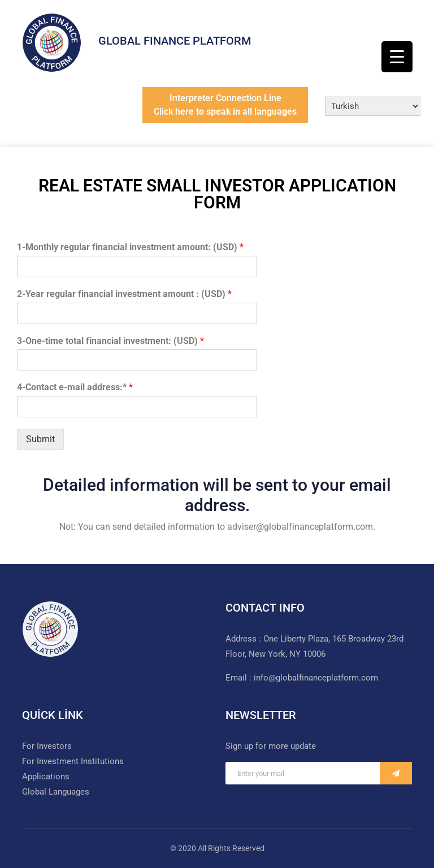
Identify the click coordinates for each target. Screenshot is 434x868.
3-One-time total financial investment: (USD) (110, 341)
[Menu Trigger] (397, 57)
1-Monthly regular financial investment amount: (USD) (130, 247)
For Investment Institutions (73, 761)
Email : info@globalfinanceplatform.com (302, 678)
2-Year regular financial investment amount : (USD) (124, 294)
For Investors (47, 746)
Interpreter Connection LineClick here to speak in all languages (225, 105)
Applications (46, 777)
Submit (40, 439)
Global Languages (56, 792)
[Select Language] (373, 106)
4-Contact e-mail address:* (75, 387)
